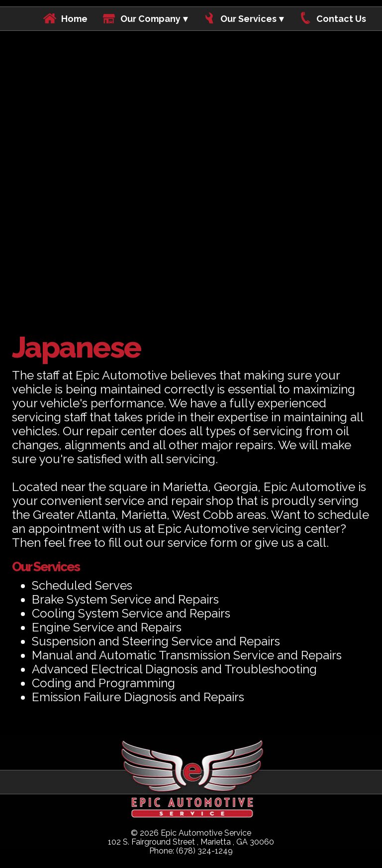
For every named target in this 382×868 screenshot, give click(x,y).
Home (74, 19)
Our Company (150, 19)
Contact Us (341, 19)
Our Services (248, 19)
